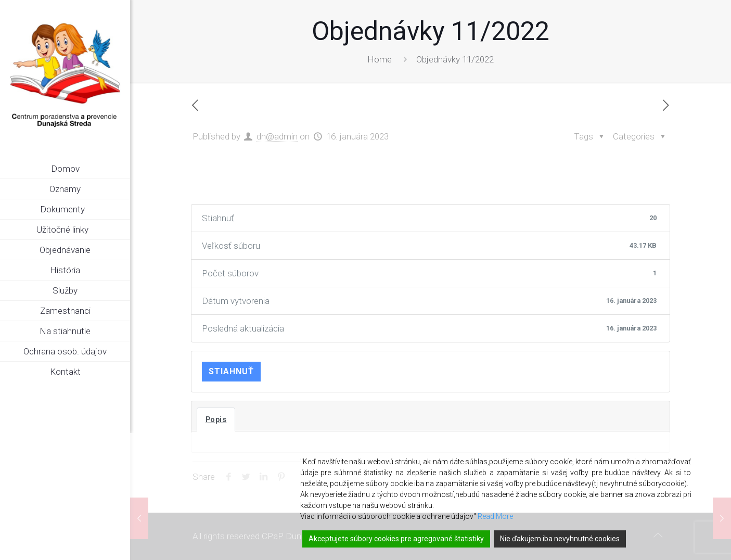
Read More (495, 516)
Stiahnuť (231, 371)
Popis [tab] (216, 419)
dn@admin (277, 136)
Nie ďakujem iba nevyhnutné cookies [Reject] (560, 539)
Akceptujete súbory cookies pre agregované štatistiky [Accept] (396, 539)
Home (380, 59)
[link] (122, 210)
